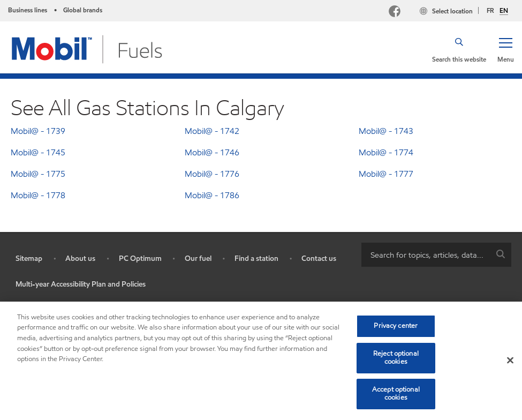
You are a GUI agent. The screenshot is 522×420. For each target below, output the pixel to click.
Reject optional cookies (396, 358)
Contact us (319, 258)
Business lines (28, 10)
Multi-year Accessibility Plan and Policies (81, 284)
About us (80, 258)
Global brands (83, 10)
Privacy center (396, 326)
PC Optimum (140, 258)
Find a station (256, 258)
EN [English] (504, 11)
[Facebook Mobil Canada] (397, 13)
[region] (261, 361)
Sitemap (29, 258)
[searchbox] (426, 255)
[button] (505, 49)
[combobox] (437, 255)
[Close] (510, 361)
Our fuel (198, 258)
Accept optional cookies (396, 394)
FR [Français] (490, 10)
